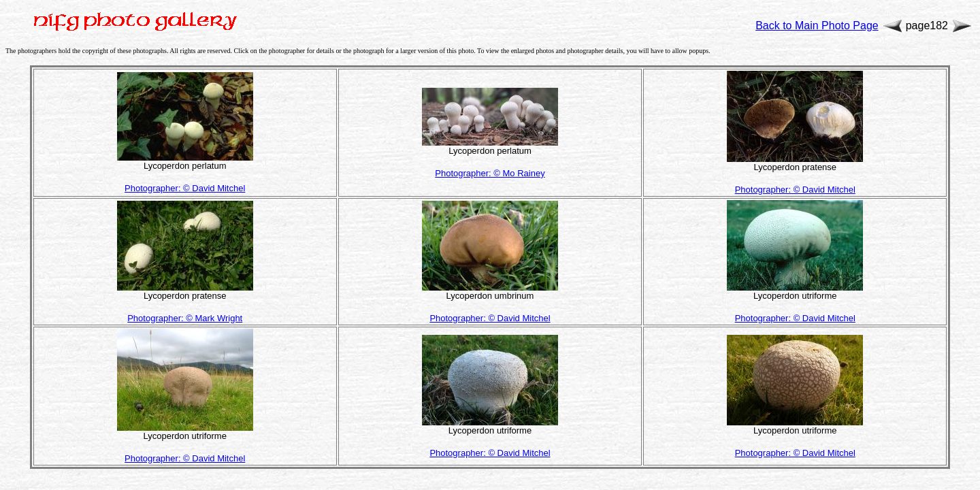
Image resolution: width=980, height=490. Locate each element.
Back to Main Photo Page (817, 26)
